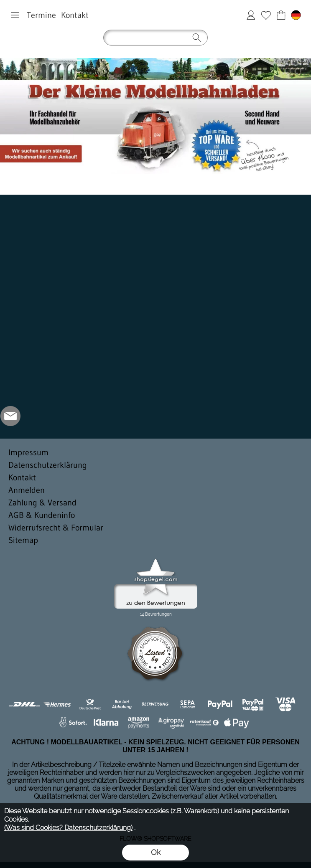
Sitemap (23, 540)
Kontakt (75, 15)
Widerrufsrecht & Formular (56, 528)
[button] (15, 15)
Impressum (28, 452)
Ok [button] (156, 852)
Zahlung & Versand (42, 503)
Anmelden (251, 15)
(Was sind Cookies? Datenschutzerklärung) (68, 828)
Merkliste (266, 15)
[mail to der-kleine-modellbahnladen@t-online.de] (10, 416)
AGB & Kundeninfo (42, 515)
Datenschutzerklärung (48, 465)
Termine (41, 15)
